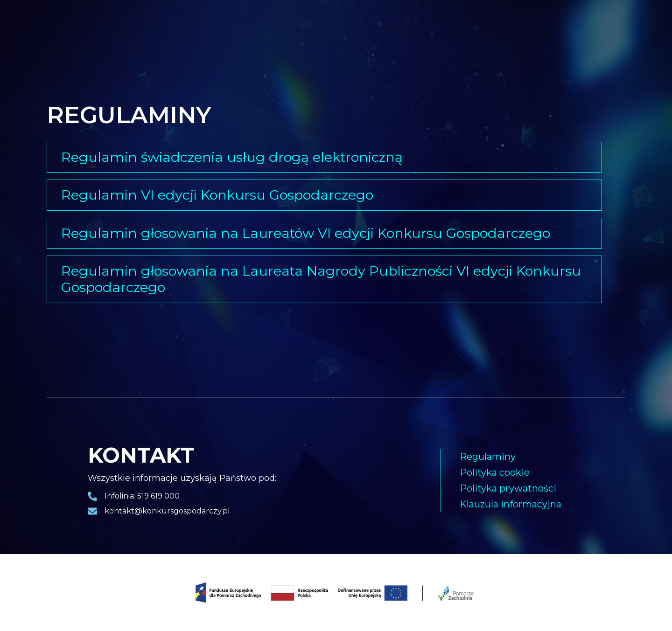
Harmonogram (402, 28)
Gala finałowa (198, 28)
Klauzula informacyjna (511, 504)
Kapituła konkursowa (484, 28)
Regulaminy (488, 457)
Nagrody (340, 28)
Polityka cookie (495, 472)
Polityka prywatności (508, 488)
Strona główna (76, 28)
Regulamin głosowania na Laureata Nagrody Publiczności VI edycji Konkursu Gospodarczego (321, 279)
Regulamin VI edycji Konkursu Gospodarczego (217, 195)
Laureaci (138, 28)
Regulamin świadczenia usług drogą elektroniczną (232, 157)
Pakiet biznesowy (273, 28)
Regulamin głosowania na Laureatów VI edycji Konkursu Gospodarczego (306, 233)
